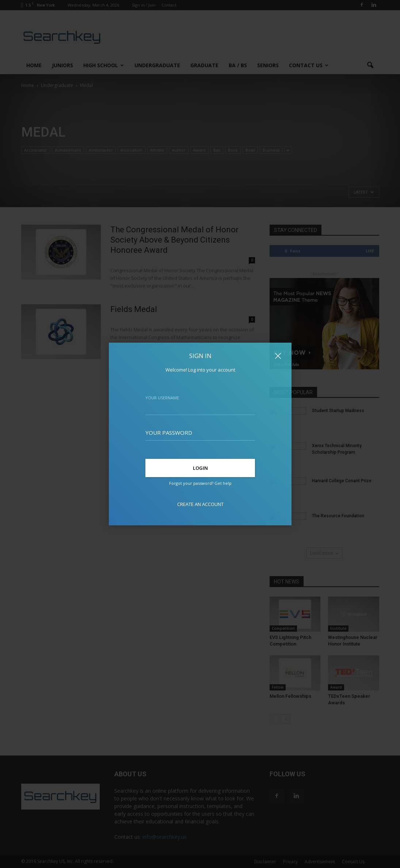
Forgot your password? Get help (200, 483)
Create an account (200, 504)
